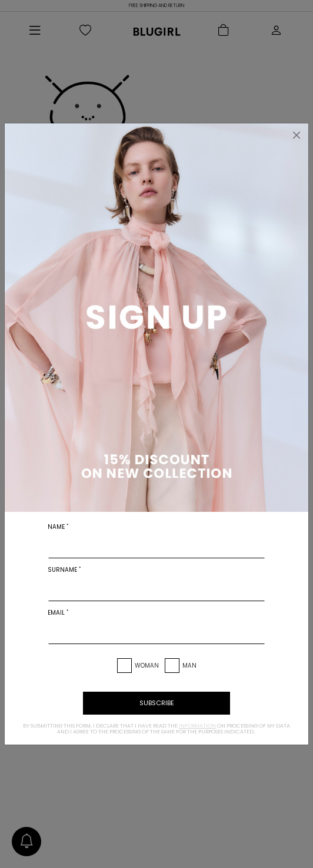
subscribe (157, 703)
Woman (147, 666)
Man (189, 666)
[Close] (297, 135)
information (197, 726)
